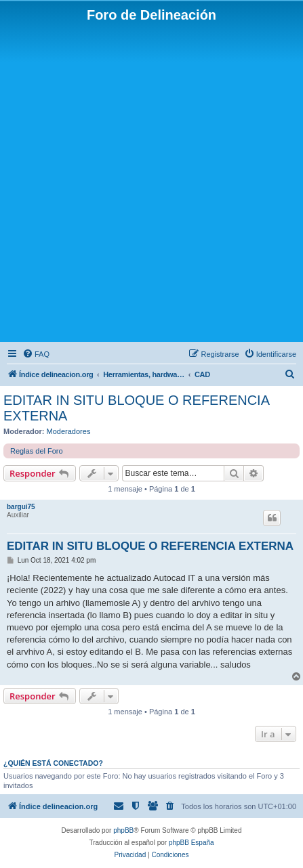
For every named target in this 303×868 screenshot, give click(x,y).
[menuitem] (36, 354)
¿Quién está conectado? (53, 763)
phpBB (123, 830)
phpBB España (191, 843)
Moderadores (69, 431)
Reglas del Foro (37, 451)
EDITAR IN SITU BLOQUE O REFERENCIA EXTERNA (136, 408)
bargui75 (21, 507)
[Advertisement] (151, 181)
